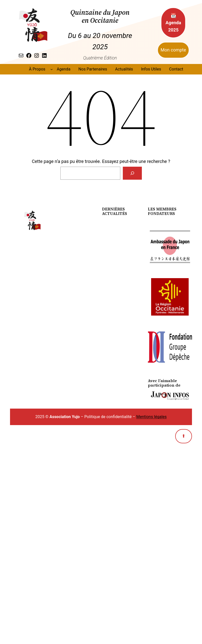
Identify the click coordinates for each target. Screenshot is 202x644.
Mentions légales (151, 417)
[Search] (132, 173)
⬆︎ (184, 436)
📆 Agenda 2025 (173, 23)
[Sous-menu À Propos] (52, 69)
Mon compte (173, 50)
